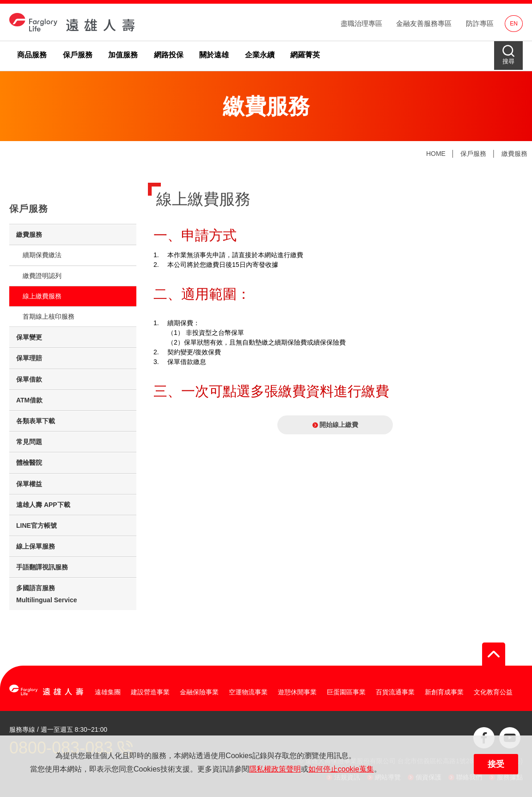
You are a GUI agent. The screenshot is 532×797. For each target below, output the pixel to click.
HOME (436, 154)
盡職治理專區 (361, 23)
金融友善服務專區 (424, 23)
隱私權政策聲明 (275, 769)
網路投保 (169, 55)
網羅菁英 (305, 55)
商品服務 (32, 55)
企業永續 (260, 55)
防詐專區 (480, 23)
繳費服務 (514, 154)
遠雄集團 (108, 692)
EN (514, 24)
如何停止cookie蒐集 (341, 769)
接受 (496, 764)
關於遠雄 (214, 55)
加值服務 (123, 55)
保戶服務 (78, 55)
